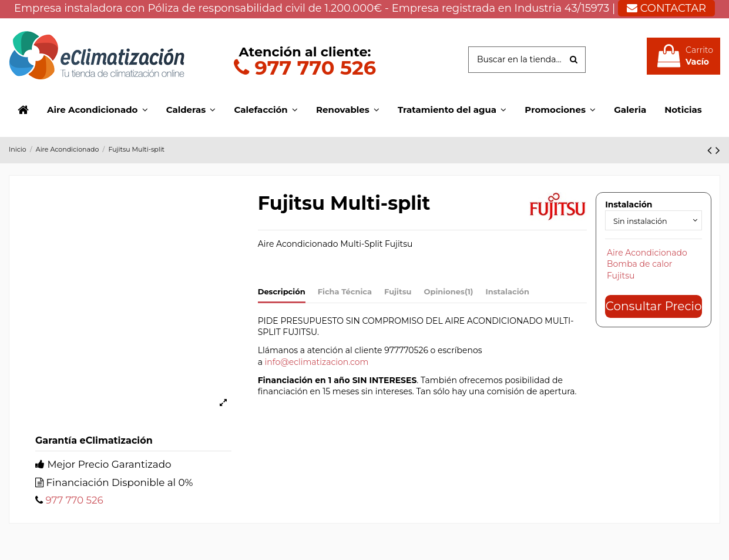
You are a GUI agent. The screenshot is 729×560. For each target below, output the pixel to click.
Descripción (282, 291)
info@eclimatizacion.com (317, 362)
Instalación (507, 291)
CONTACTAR (666, 8)
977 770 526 (305, 67)
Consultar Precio (654, 308)
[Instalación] (654, 221)
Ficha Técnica (345, 291)
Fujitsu (398, 291)
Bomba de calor (639, 266)
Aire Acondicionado (647, 254)
